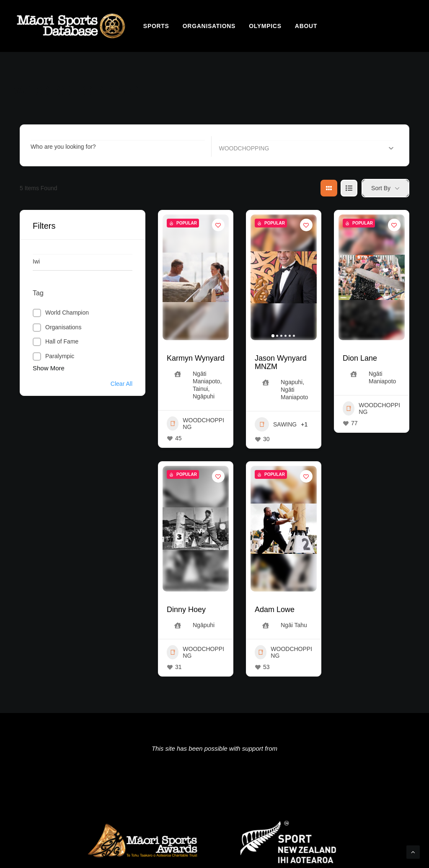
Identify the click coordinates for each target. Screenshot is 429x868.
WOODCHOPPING (195, 424)
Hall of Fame (62, 341)
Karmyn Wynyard (196, 358)
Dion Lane (360, 358)
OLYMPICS (265, 26)
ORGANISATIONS (209, 26)
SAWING (276, 424)
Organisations (63, 327)
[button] (273, 336)
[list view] (349, 188)
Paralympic (60, 356)
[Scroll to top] (413, 851)
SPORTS (156, 26)
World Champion (67, 313)
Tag (38, 293)
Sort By (381, 188)
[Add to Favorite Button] (218, 225)
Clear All (121, 384)
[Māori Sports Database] (71, 26)
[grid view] (329, 188)
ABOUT (306, 26)
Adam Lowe (275, 610)
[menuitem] (156, 26)
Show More (49, 368)
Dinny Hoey (186, 610)
